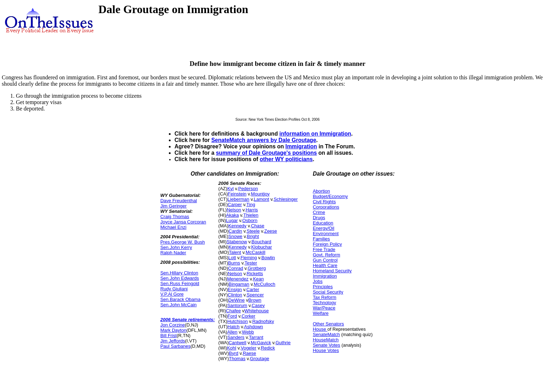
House (320, 329)
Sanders (236, 337)
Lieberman (238, 199)
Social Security (328, 292)
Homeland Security (332, 271)
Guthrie (283, 343)
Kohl (231, 348)
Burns (234, 263)
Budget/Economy (330, 196)
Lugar (232, 220)
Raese (250, 353)
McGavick (261, 343)
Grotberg (257, 268)
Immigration (301, 146)
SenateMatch (327, 334)
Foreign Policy (327, 244)
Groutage (259, 359)
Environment (326, 234)
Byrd (233, 353)
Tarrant (256, 337)
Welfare (321, 313)
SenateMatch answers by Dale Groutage (264, 140)
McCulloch (265, 284)
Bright (253, 236)
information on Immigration (315, 134)
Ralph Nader (173, 253)
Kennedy (237, 226)
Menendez (238, 279)
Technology (325, 303)
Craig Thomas (175, 217)
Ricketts (255, 274)
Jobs (318, 281)
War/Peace (324, 308)
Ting (251, 204)
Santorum (237, 305)
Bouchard (262, 242)
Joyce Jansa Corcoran (183, 222)
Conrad (236, 268)
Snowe (235, 236)
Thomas (237, 359)
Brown (255, 300)
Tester (251, 263)
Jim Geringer (173, 206)
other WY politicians (286, 159)
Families (321, 239)
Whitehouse (257, 311)
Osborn (250, 220)
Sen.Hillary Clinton (179, 273)
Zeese (270, 231)
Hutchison (238, 321)
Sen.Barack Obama (180, 299)
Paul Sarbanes (175, 346)
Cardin (235, 231)
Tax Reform (325, 297)
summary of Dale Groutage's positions (266, 153)
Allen (232, 332)
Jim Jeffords (173, 341)
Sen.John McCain (179, 305)
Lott (232, 258)
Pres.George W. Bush (183, 242)
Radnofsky (263, 321)
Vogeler (248, 348)
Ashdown (254, 327)
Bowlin (268, 258)
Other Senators (328, 324)
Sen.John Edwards (180, 278)
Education (323, 223)
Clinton (235, 295)
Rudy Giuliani (174, 289)
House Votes (326, 350)
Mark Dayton (173, 330)
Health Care (325, 265)
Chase (258, 226)
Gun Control (325, 260)
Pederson (248, 189)
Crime (319, 212)
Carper (235, 204)
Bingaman (239, 284)
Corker (248, 316)
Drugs (319, 218)
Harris (252, 210)
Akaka (233, 215)
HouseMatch (326, 340)
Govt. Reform (327, 255)
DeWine (236, 300)
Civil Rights (324, 202)
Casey (258, 305)
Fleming (248, 258)
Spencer (255, 295)
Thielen (251, 215)
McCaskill (256, 252)
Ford (232, 316)
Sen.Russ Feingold (180, 283)
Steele (253, 231)
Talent (235, 252)
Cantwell (238, 343)
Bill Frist (168, 336)
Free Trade (324, 249)
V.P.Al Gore (172, 294)
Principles (323, 287)
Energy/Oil (324, 228)
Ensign (235, 289)
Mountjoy (260, 194)
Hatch (234, 327)
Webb (248, 332)
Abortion (321, 191)
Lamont (261, 199)
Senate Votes (327, 345)
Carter (253, 289)
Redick (268, 348)
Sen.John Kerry (176, 247)
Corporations (326, 207)
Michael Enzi (173, 227)
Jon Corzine (173, 325)
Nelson (234, 210)
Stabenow (237, 242)
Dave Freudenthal (179, 201)
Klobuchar (262, 247)
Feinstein (237, 194)
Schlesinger (286, 199)
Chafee (234, 311)
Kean (258, 279)
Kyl (230, 189)
